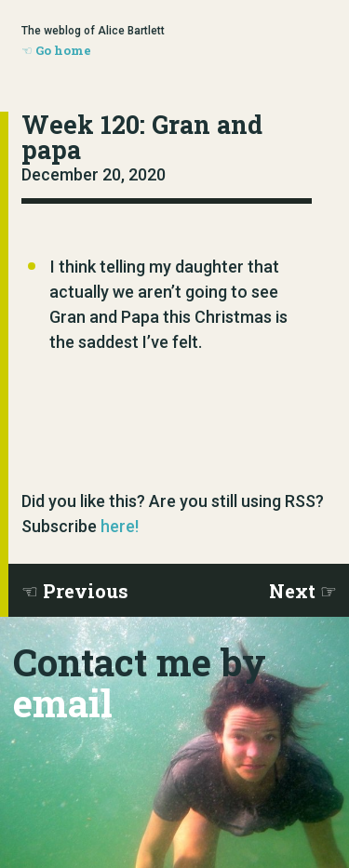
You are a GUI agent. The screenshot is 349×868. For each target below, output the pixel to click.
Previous (86, 591)
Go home (63, 50)
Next (292, 591)
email (63, 703)
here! (120, 526)
